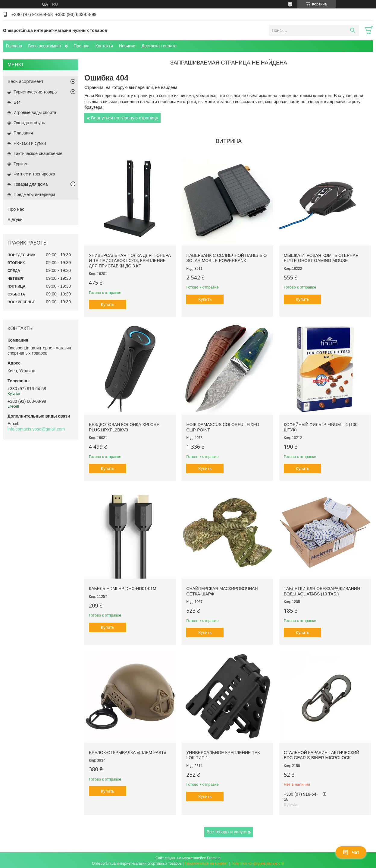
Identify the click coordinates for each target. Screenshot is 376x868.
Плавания (23, 133)
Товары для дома (31, 184)
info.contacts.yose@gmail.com (36, 429)
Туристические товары (36, 92)
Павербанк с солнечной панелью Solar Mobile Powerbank (226, 258)
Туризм (20, 164)
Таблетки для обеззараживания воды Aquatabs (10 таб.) (321, 590)
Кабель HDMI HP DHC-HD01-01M (123, 588)
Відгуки (15, 219)
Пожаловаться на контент (206, 862)
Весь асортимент (45, 46)
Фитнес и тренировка (34, 174)
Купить (108, 304)
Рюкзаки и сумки (30, 143)
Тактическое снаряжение (38, 153)
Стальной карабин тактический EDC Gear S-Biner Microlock (321, 754)
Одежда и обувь (29, 123)
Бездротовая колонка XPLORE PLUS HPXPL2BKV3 (124, 427)
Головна (14, 46)
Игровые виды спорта (35, 112)
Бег (17, 102)
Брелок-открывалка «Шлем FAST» (128, 751)
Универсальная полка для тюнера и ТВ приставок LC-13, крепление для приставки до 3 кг (130, 260)
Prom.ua (214, 857)
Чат (351, 852)
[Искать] (352, 30)
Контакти (104, 46)
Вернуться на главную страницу (125, 118)
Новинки (127, 46)
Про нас (82, 46)
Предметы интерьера (34, 194)
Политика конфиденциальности (257, 862)
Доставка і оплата (159, 46)
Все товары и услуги (227, 831)
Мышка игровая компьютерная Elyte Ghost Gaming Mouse (321, 258)
